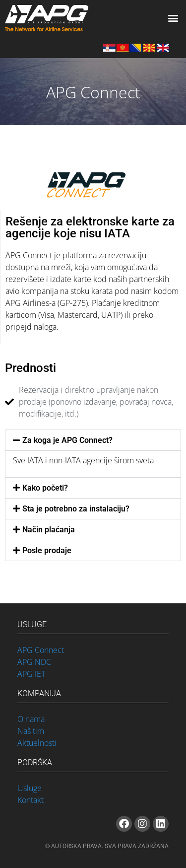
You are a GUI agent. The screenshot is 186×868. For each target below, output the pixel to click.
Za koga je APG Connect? (67, 440)
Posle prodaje (47, 550)
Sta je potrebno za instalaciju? (76, 509)
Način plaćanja (49, 530)
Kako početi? (45, 488)
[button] (173, 18)
